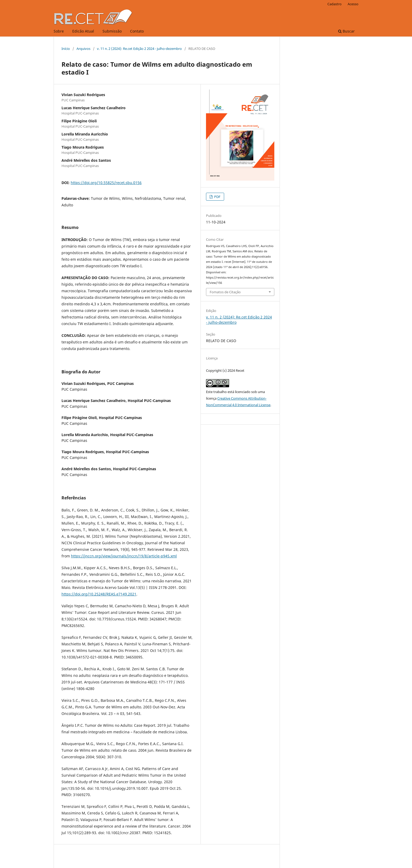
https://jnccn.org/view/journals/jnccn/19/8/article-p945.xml (124, 556)
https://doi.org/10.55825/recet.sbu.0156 (106, 183)
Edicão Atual (83, 31)
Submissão (112, 31)
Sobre (59, 31)
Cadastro (334, 4)
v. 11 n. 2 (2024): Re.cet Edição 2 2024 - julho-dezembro (139, 49)
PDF (217, 197)
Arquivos (83, 49)
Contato (137, 31)
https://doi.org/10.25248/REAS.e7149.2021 (99, 594)
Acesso (353, 4)
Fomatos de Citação (225, 292)
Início (66, 49)
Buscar (346, 31)
